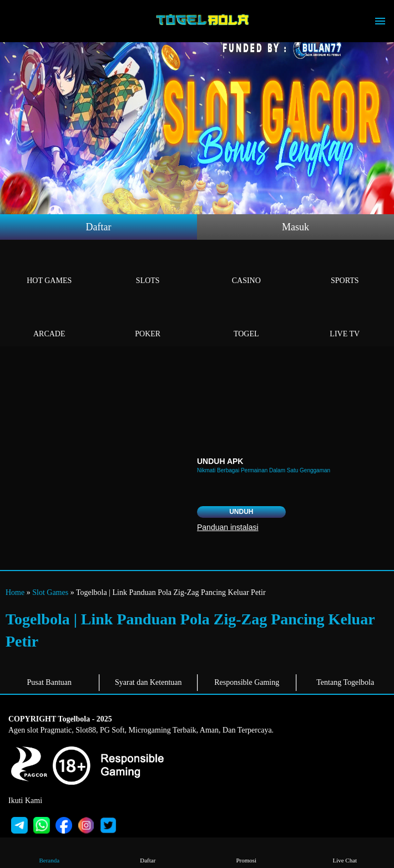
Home (15, 592)
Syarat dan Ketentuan (148, 682)
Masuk (295, 227)
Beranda (49, 852)
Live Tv (345, 321)
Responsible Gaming (247, 682)
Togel (246, 321)
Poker (148, 321)
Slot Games (50, 592)
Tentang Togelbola (345, 682)
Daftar (99, 227)
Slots (148, 268)
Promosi (246, 852)
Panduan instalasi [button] (228, 527)
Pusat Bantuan (50, 682)
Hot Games (49, 268)
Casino (246, 268)
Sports (345, 268)
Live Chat (345, 852)
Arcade (49, 321)
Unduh (241, 512)
